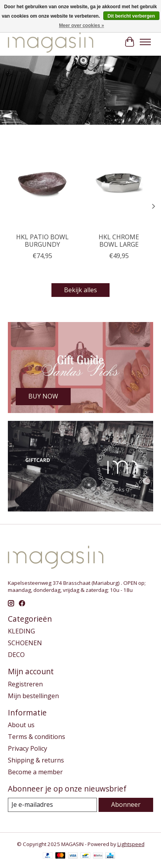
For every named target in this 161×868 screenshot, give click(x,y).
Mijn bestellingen (33, 696)
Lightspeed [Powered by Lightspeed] (131, 844)
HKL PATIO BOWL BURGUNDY (42, 241)
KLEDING (21, 631)
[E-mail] (52, 805)
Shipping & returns (36, 760)
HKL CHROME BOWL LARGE (119, 241)
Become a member (35, 772)
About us (21, 725)
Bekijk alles (80, 290)
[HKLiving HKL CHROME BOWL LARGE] (119, 183)
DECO (16, 655)
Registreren (25, 684)
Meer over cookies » (81, 25)
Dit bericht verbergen (131, 16)
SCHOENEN (25, 643)
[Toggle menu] (145, 42)
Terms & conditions (37, 737)
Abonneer (126, 804)
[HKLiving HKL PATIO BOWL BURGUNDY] (42, 183)
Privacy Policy (27, 748)
